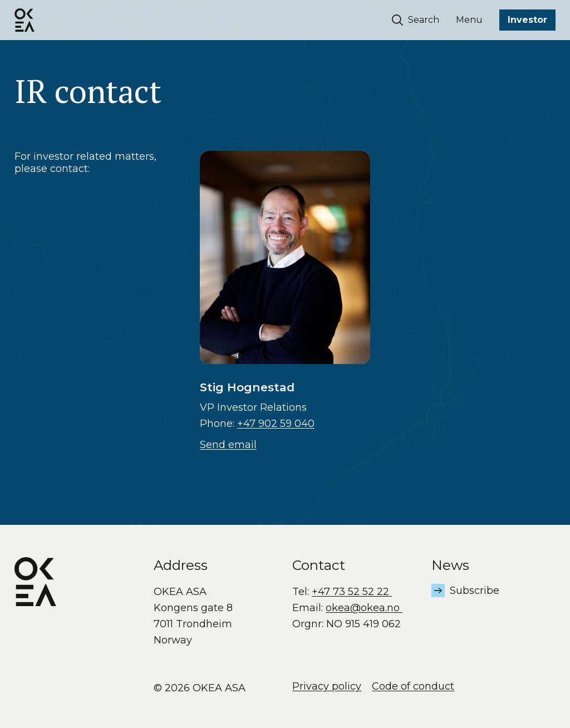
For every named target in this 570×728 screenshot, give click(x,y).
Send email (228, 445)
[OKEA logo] (24, 20)
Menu (469, 20)
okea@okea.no (364, 608)
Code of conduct (413, 686)
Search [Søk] (416, 20)
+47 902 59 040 (276, 424)
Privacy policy (327, 686)
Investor (527, 20)
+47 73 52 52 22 (352, 592)
